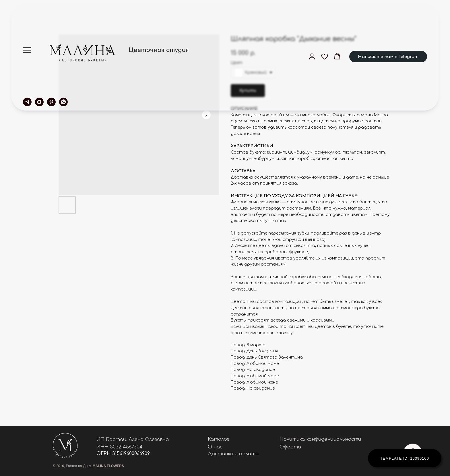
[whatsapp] (63, 102)
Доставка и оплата (233, 454)
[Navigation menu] (27, 50)
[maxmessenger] (39, 102)
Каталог (219, 439)
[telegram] (27, 102)
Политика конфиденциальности (320, 439)
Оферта (290, 447)
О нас (215, 447)
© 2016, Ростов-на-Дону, (88, 466)
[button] (312, 56)
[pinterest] (51, 102)
